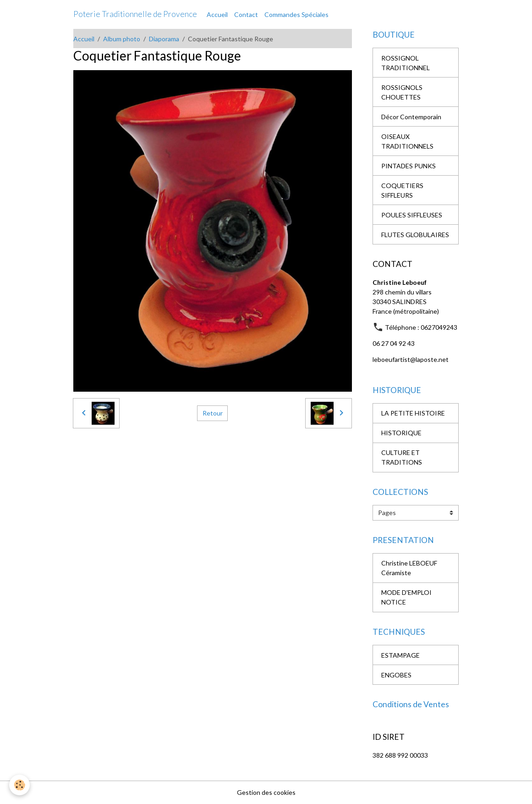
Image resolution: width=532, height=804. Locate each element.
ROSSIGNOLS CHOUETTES (402, 92)
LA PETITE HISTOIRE (413, 413)
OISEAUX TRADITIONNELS (407, 141)
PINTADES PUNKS (409, 166)
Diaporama (164, 39)
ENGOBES (396, 675)
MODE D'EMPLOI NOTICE (406, 597)
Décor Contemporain (411, 117)
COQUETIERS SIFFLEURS (402, 190)
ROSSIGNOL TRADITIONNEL (406, 63)
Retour (213, 413)
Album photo (122, 39)
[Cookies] (19, 785)
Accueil (217, 14)
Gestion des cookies (266, 792)
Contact (246, 14)
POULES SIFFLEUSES (412, 215)
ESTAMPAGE (400, 655)
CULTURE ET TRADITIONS (402, 457)
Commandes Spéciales (296, 14)
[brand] (135, 14)
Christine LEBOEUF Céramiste (409, 568)
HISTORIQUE (401, 433)
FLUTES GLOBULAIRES (415, 235)
